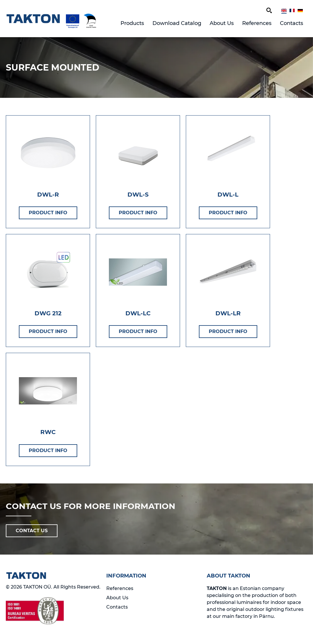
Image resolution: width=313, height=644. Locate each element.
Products (132, 23)
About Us (222, 23)
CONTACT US (32, 531)
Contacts (292, 23)
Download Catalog (177, 23)
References (257, 23)
